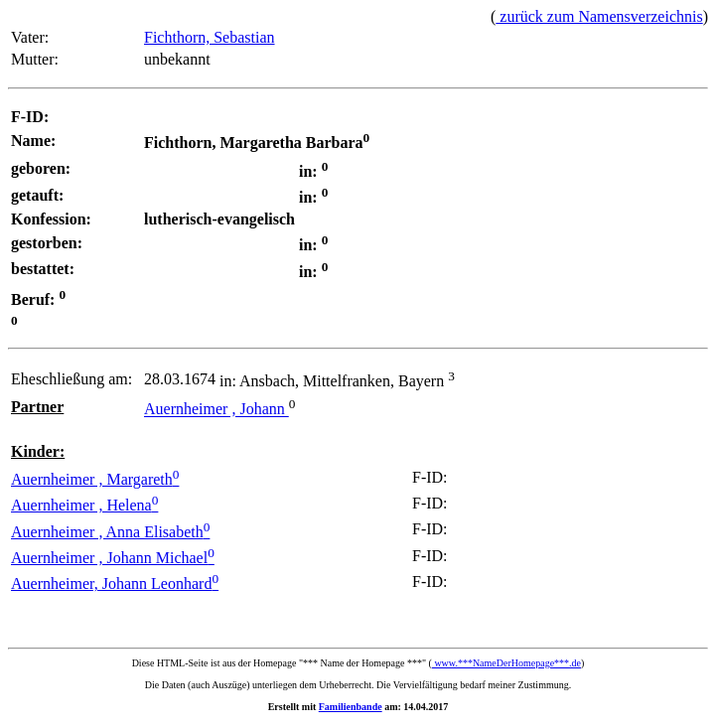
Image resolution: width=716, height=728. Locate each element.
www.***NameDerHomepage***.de (506, 663)
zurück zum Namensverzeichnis (599, 16)
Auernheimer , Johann (216, 410)
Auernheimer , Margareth (95, 479)
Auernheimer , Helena (84, 505)
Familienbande (351, 707)
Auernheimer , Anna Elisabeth (110, 532)
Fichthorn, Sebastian (210, 37)
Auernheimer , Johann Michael (113, 558)
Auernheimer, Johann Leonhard (115, 583)
